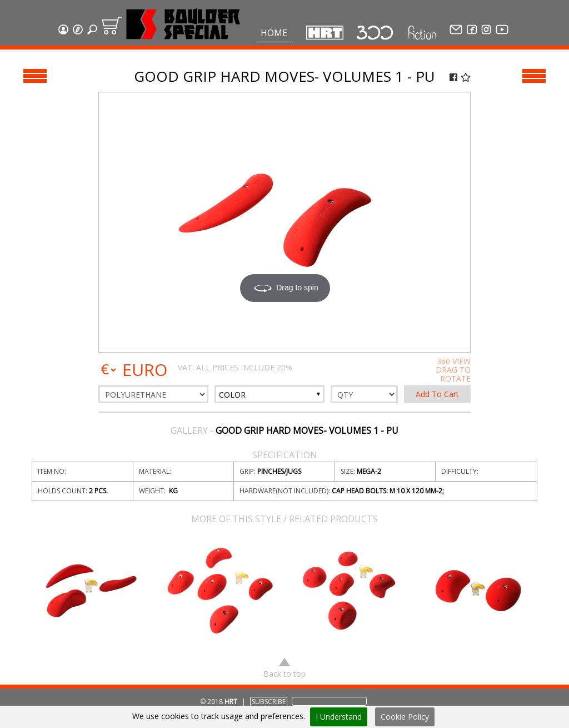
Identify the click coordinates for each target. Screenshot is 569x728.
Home (274, 33)
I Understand (339, 717)
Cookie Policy (405, 717)
